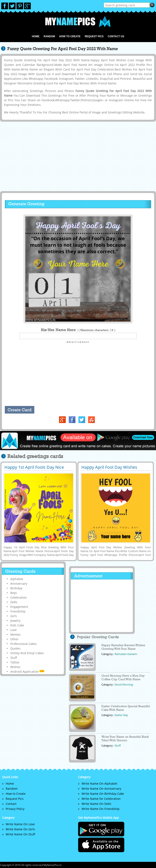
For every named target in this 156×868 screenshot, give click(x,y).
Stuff (14, 658)
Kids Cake (17, 625)
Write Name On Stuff (20, 834)
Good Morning (124, 684)
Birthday (16, 588)
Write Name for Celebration (101, 799)
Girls (14, 616)
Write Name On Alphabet (99, 783)
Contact (11, 804)
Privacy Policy (15, 809)
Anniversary (19, 584)
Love (13, 630)
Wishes (15, 667)
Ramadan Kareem (126, 654)
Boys (14, 593)
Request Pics (94, 36)
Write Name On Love (20, 824)
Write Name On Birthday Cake (103, 794)
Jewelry (15, 621)
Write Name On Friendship (101, 809)
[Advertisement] (77, 156)
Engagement (19, 607)
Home (36, 36)
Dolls (14, 602)
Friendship (18, 611)
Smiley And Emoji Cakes (27, 653)
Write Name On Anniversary (101, 789)
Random (49, 36)
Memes (15, 634)
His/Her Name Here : (78, 330)
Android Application (28, 672)
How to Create (70, 36)
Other (14, 639)
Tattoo (15, 662)
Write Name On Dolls (96, 804)
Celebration (19, 597)
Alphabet (17, 579)
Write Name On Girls (20, 829)
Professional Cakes (24, 644)
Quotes (15, 648)
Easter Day (121, 715)
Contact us (116, 36)
